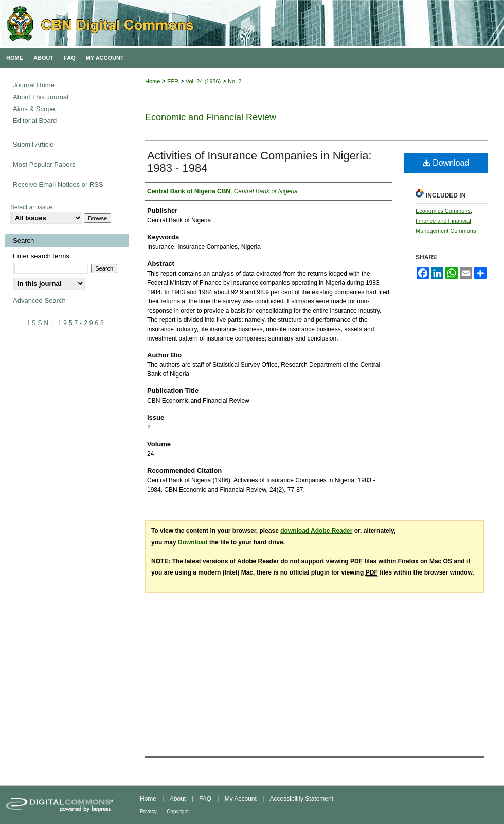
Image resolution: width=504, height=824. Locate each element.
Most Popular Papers (44, 164)
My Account (241, 799)
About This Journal (41, 97)
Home (152, 81)
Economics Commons (443, 211)
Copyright (178, 811)
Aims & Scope (34, 109)
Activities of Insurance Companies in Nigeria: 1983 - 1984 (259, 162)
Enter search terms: (42, 256)
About (178, 799)
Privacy (148, 811)
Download (446, 163)
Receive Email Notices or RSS (58, 184)
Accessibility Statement (302, 799)
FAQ (205, 799)
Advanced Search (39, 301)
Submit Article (33, 144)
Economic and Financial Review (211, 117)
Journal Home (34, 85)
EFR (173, 81)
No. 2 (235, 81)
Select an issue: (32, 207)
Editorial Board (35, 121)
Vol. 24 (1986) (203, 81)
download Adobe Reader (316, 531)
